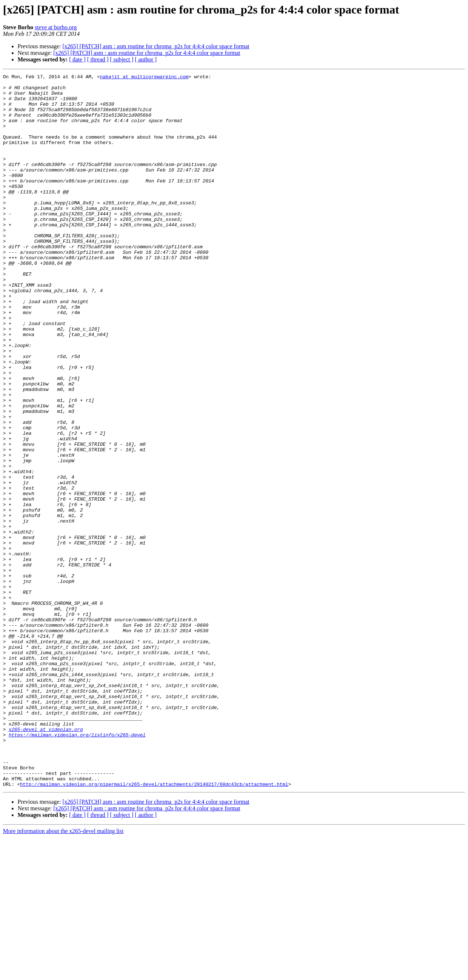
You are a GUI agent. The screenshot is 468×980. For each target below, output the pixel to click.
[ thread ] (98, 59)
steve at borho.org (56, 27)
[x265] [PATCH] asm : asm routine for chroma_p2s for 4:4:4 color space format (156, 46)
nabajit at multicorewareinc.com (144, 78)
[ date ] (77, 59)
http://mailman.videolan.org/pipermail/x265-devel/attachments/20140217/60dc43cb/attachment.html (154, 927)
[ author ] (146, 59)
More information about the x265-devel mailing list (63, 974)
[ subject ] (122, 59)
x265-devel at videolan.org (46, 861)
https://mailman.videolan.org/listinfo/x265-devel (77, 867)
